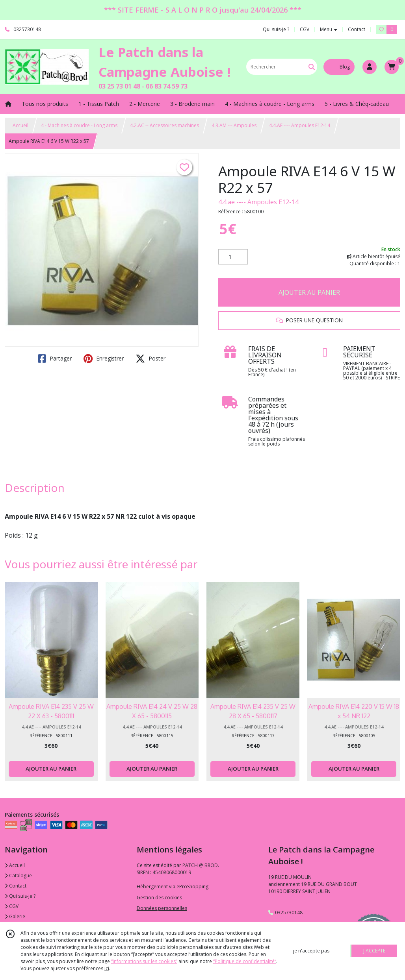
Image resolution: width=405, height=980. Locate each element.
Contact (357, 29)
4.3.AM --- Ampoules (234, 125)
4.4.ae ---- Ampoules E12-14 (258, 202)
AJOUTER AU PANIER (309, 292)
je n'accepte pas (311, 951)
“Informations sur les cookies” (144, 961)
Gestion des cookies (159, 898)
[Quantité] (233, 257)
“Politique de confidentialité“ (245, 961)
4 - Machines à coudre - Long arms (79, 125)
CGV (12, 906)
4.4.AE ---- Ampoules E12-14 (300, 125)
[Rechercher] (312, 67)
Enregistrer (104, 359)
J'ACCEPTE (374, 951)
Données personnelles (162, 908)
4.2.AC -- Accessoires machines (164, 125)
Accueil (20, 125)
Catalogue (18, 876)
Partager (55, 359)
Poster (150, 359)
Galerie (15, 916)
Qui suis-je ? (20, 896)
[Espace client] (370, 67)
